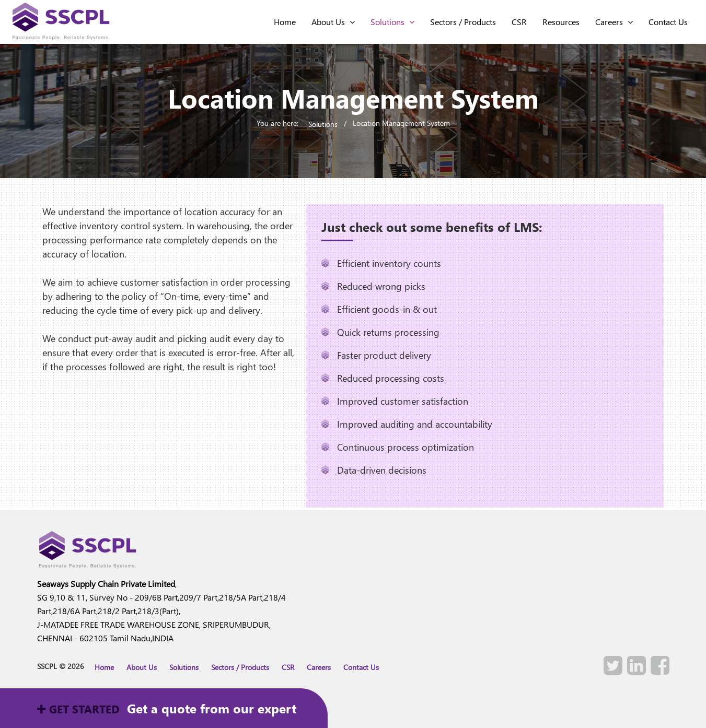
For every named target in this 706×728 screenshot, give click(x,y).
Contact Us (361, 667)
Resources (561, 22)
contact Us (668, 22)
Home (104, 667)
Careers (614, 22)
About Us (333, 22)
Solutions (392, 22)
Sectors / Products (463, 22)
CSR (519, 22)
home (285, 22)
